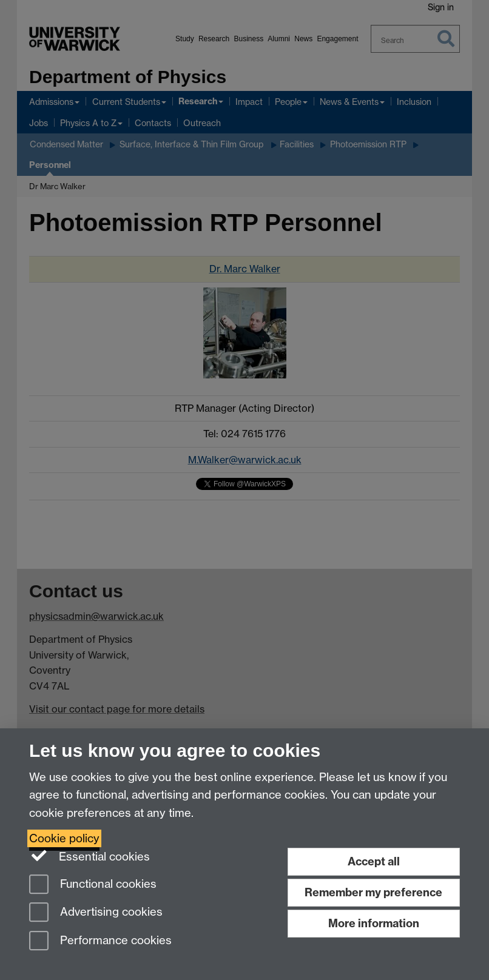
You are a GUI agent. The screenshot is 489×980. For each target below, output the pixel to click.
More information (374, 923)
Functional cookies (93, 885)
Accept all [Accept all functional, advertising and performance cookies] (374, 861)
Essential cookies (89, 856)
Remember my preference (373, 892)
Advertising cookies (96, 913)
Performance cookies (100, 941)
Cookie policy (64, 838)
